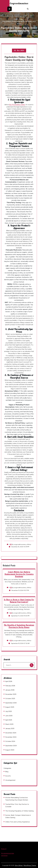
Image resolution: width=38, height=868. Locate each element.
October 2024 (10, 741)
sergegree (4, 856)
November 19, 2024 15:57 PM (19, 590)
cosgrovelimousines (19, 3)
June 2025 (9, 716)
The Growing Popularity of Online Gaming (19, 811)
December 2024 (11, 733)
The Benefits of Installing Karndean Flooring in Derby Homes (19, 626)
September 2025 (11, 703)
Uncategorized (10, 780)
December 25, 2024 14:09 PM (19, 547)
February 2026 (10, 686)
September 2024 (11, 746)
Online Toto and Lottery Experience (17, 822)
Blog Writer (19, 865)
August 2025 (10, 707)
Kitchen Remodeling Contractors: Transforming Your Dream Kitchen (17, 799)
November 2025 (11, 694)
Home (16, 19)
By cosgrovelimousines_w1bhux (21, 544)
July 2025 (9, 711)
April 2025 (9, 720)
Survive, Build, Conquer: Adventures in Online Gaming (18, 816)
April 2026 (9, 681)
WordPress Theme (30, 865)
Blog (21, 19)
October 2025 (10, 699)
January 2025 (10, 728)
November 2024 (11, 737)
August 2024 (10, 750)
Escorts (8, 776)
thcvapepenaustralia (8, 853)
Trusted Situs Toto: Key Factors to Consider (17, 805)
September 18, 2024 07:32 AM (19, 643)
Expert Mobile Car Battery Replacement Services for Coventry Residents (19, 574)
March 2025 (9, 724)
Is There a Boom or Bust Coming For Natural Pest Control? (19, 601)
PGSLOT (4, 849)
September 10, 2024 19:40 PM (19, 616)
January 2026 (10, 690)
